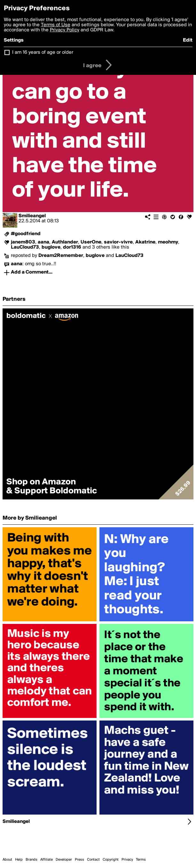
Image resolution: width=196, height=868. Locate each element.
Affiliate (47, 860)
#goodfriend (26, 234)
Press (79, 860)
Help (19, 860)
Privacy (127, 860)
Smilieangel (32, 216)
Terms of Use (56, 25)
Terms (141, 860)
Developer (64, 860)
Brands (31, 860)
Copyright (111, 860)
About (7, 860)
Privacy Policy (65, 30)
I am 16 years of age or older (43, 52)
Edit (188, 40)
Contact (93, 860)
